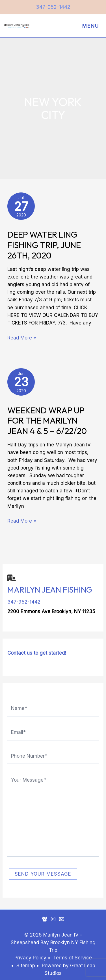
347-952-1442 (53, 7)
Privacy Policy (30, 958)
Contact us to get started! (37, 653)
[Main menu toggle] (89, 26)
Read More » (22, 337)
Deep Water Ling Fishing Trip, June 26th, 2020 (44, 245)
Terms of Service (73, 958)
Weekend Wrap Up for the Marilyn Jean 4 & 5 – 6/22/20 (47, 421)
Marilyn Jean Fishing (50, 590)
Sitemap (26, 966)
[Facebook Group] (45, 919)
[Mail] (62, 919)
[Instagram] (53, 919)
